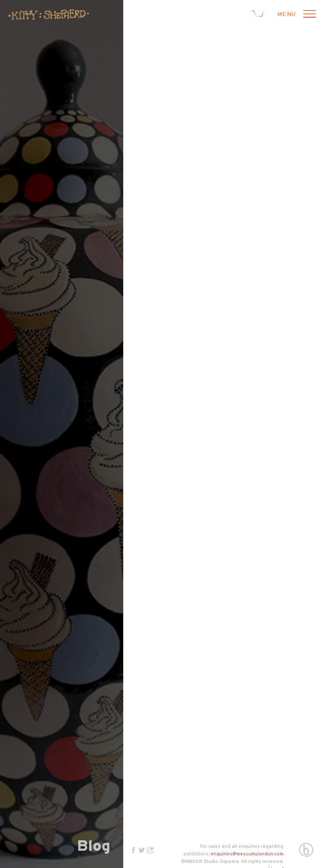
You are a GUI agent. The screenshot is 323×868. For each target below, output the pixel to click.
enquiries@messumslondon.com (247, 854)
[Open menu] (308, 15)
